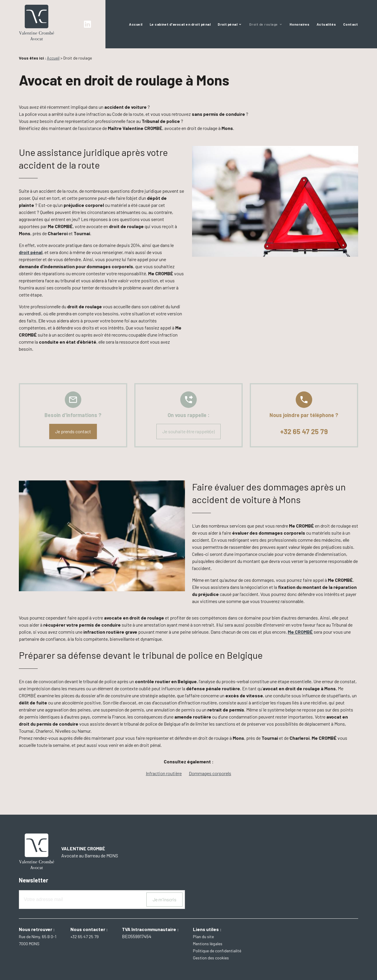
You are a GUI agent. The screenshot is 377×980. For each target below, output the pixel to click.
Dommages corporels (210, 773)
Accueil (136, 24)
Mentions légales (208, 944)
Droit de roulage (264, 24)
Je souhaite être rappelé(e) (188, 431)
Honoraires (300, 24)
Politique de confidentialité (217, 951)
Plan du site (203, 937)
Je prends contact (73, 431)
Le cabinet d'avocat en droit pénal (180, 24)
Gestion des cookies (211, 958)
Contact (351, 24)
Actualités (326, 24)
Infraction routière (164, 773)
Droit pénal (228, 24)
